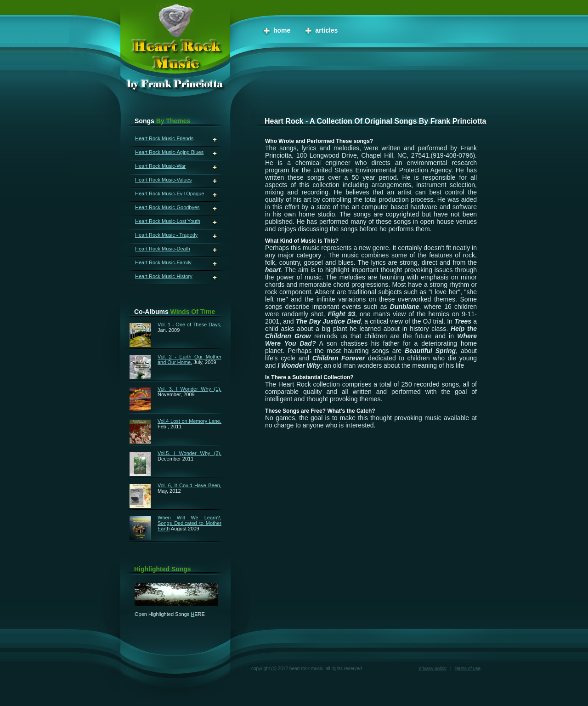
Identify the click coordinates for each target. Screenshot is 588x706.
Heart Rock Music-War (160, 166)
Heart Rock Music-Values (163, 180)
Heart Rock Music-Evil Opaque (170, 194)
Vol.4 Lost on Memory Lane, (189, 421)
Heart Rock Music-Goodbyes (167, 207)
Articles (326, 30)
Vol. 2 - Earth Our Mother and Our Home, (189, 359)
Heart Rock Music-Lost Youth (168, 221)
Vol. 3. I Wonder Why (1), (189, 389)
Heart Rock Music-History (164, 276)
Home (282, 30)
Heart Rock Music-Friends (164, 138)
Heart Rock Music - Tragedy (166, 235)
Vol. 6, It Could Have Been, (189, 485)
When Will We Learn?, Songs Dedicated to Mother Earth (189, 523)
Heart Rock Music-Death (163, 249)
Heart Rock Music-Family (163, 262)
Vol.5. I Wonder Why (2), (189, 453)
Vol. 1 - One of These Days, (189, 325)
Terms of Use (468, 669)
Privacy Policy (433, 669)
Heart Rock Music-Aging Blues (169, 152)
